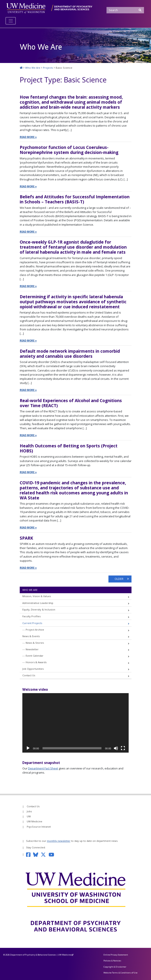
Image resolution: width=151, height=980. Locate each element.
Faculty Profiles (31, 616)
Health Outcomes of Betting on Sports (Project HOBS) (69, 448)
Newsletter (32, 649)
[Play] (28, 748)
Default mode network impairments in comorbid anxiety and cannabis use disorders (70, 354)
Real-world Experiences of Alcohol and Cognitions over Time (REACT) (71, 403)
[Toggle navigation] (11, 21)
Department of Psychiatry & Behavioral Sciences (33, 955)
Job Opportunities (33, 669)
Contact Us (29, 676)
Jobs (29, 811)
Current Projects (32, 623)
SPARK (26, 538)
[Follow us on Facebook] (30, 854)
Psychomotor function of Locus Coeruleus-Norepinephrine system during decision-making (69, 150)
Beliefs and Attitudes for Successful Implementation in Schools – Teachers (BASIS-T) (75, 199)
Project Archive (35, 630)
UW (29, 817)
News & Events (31, 636)
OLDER (119, 579)
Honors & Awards (36, 662)
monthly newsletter (59, 841)
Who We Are (30, 590)
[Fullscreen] (123, 748)
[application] (75, 723)
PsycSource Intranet (39, 827)
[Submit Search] (140, 10)
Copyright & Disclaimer (115, 967)
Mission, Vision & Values (37, 596)
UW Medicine (35, 822)
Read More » (28, 137)
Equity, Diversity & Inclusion (39, 610)
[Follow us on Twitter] (45, 854)
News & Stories (35, 643)
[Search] (125, 10)
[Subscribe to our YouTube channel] (53, 854)
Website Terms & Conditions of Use (120, 973)
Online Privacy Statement (116, 955)
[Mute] (116, 748)
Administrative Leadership (38, 603)
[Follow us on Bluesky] (37, 854)
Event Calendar (35, 656)
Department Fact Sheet (43, 769)
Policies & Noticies (112, 961)
